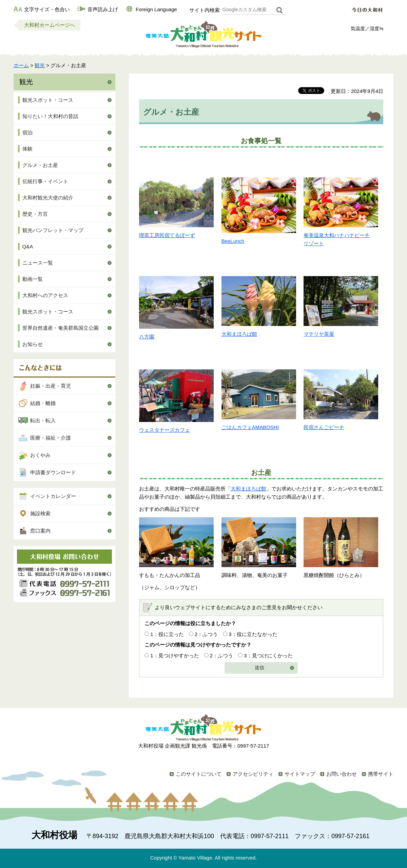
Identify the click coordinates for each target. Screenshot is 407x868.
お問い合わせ (342, 774)
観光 (40, 65)
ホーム (21, 65)
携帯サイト (381, 774)
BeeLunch (233, 241)
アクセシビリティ (253, 774)
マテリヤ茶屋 (319, 334)
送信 (259, 668)
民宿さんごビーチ (324, 427)
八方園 (147, 337)
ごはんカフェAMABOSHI (250, 427)
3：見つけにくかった (268, 655)
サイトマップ (300, 774)
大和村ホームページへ (50, 25)
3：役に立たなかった (253, 634)
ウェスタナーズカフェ (164, 430)
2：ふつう (206, 634)
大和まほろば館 (239, 334)
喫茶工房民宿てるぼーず (167, 235)
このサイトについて (199, 774)
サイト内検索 (205, 10)
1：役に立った (167, 634)
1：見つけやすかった (175, 655)
